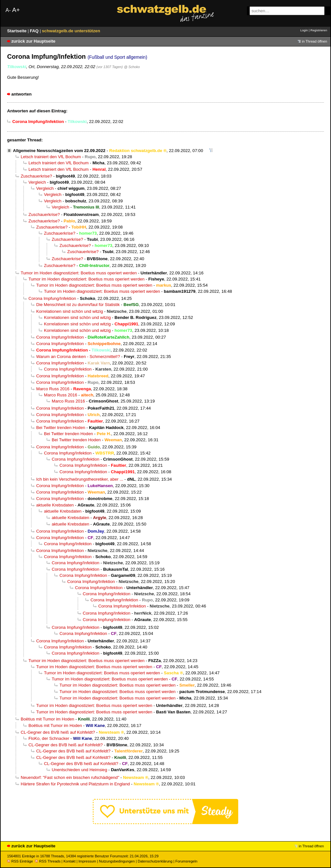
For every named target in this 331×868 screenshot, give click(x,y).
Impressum (87, 861)
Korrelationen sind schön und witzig (69, 311)
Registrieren (319, 30)
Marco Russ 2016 (53, 389)
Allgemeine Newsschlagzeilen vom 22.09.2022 (59, 151)
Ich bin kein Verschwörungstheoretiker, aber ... (80, 479)
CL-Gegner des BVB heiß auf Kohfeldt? (58, 732)
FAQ (35, 31)
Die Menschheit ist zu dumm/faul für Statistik (78, 305)
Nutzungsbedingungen (117, 861)
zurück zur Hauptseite (33, 41)
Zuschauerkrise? (36, 176)
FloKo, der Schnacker (49, 738)
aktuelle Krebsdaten (55, 505)
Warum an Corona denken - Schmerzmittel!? (78, 357)
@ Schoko (132, 67)
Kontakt (69, 861)
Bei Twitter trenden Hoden (61, 428)
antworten (21, 94)
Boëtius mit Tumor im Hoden (48, 719)
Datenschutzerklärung (155, 861)
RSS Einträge (20, 861)
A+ (16, 10)
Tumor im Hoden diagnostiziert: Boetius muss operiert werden (79, 273)
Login (304, 30)
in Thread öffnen (315, 41)
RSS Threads (48, 861)
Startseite (17, 31)
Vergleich (37, 182)
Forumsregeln (186, 861)
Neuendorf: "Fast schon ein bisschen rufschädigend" (70, 777)
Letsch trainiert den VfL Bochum (51, 157)
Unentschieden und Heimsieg (79, 770)
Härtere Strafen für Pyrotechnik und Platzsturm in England (75, 784)
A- (8, 10)
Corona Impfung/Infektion (52, 298)
